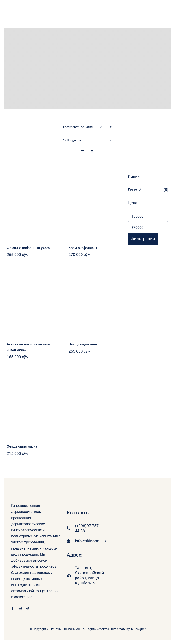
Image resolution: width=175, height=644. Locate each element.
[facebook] (13, 608)
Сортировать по (78, 127)
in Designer (138, 629)
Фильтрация (143, 239)
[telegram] (27, 608)
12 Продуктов (72, 140)
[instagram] (20, 608)
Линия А (135, 190)
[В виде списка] (91, 151)
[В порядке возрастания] (111, 127)
